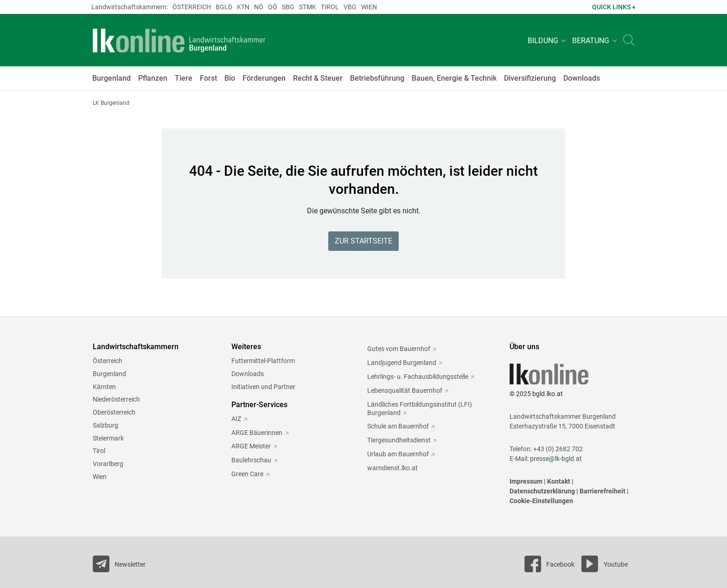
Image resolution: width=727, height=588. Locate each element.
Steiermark (108, 438)
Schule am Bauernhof (398, 426)
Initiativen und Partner (263, 387)
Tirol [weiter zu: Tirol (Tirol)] (330, 7)
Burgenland (109, 374)
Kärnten (104, 387)
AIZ (236, 419)
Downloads (248, 374)
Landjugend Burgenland (402, 363)
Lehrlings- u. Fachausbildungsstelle (418, 377)
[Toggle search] (629, 40)
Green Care (247, 474)
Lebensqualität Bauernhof (405, 390)
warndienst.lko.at (392, 468)
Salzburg (105, 425)
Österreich (108, 361)
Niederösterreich (116, 399)
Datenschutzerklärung (542, 491)
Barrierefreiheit (603, 491)
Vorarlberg (108, 464)
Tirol (99, 451)
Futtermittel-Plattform (263, 361)
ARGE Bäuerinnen (257, 433)
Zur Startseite (363, 241)
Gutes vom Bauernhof (399, 349)
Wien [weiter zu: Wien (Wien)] (369, 7)
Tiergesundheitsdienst (399, 440)
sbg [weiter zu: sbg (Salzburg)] (288, 7)
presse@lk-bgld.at (556, 459)
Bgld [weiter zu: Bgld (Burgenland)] (224, 7)
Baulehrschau (251, 460)
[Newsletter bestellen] (119, 564)
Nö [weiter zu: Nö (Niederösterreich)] (259, 7)
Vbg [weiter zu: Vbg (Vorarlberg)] (350, 7)
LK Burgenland (111, 103)
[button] (545, 40)
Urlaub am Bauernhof (398, 454)
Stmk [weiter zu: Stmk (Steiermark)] (308, 7)
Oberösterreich (114, 412)
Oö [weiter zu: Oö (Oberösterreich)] (273, 7)
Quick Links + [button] (614, 7)
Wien (100, 477)
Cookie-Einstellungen (541, 501)
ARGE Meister (251, 446)
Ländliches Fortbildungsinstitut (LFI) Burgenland (420, 409)
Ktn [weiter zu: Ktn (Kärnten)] (243, 7)
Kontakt (559, 481)
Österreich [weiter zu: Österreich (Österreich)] (192, 7)
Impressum (526, 481)
